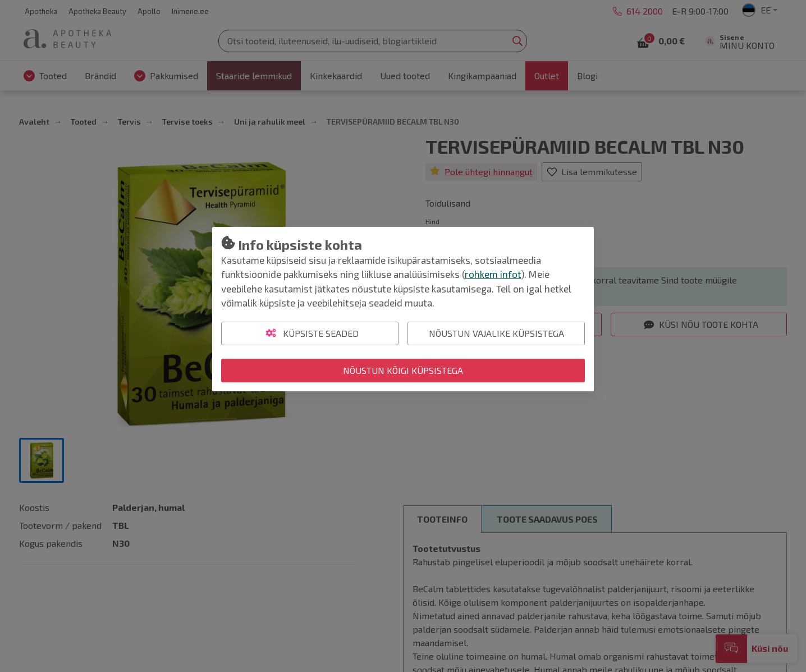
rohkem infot (493, 274)
